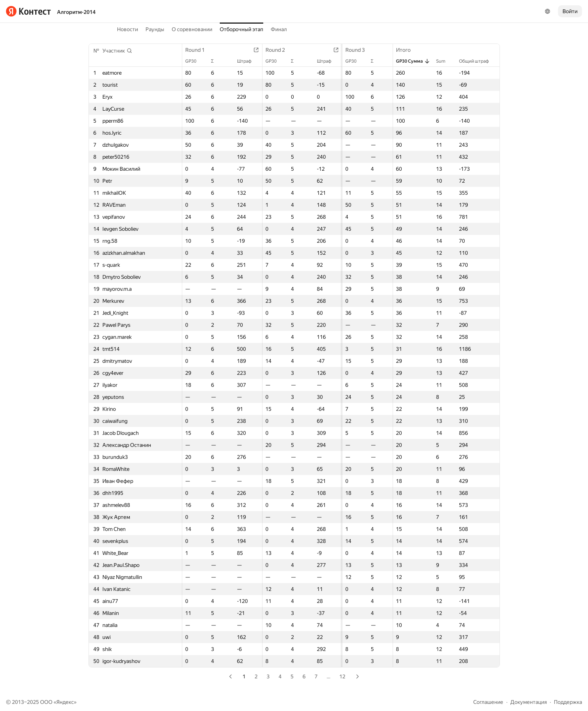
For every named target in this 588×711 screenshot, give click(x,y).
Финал (279, 29)
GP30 (195, 61)
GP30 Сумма (412, 61)
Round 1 (199, 50)
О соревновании (192, 29)
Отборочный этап (241, 29)
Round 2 (269, 50)
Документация (529, 702)
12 (342, 676)
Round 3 (339, 50)
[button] (117, 51)
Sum (444, 61)
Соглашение (488, 702)
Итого (406, 50)
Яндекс (65, 702)
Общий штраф (477, 61)
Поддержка (568, 702)
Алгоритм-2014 (76, 12)
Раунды (155, 29)
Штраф (238, 61)
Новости (127, 29)
